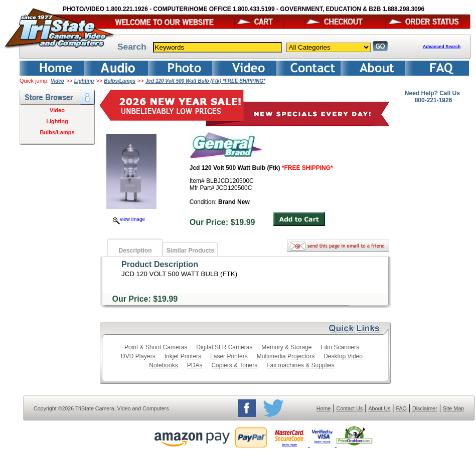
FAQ (401, 408)
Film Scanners (340, 347)
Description (135, 251)
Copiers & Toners (234, 365)
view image (129, 219)
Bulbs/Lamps (120, 81)
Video (57, 81)
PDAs (195, 365)
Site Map (453, 408)
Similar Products (190, 251)
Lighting (84, 81)
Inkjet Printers (183, 356)
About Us (379, 408)
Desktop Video (343, 356)
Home (324, 408)
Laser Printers (229, 356)
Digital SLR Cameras (224, 347)
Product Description (160, 264)
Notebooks (163, 365)
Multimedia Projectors (286, 356)
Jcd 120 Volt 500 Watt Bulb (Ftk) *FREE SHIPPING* (205, 81)
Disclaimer (425, 408)
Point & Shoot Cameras (156, 347)
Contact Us (350, 408)
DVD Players (138, 356)
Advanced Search (442, 47)
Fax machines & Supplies (300, 365)
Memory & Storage (286, 347)
